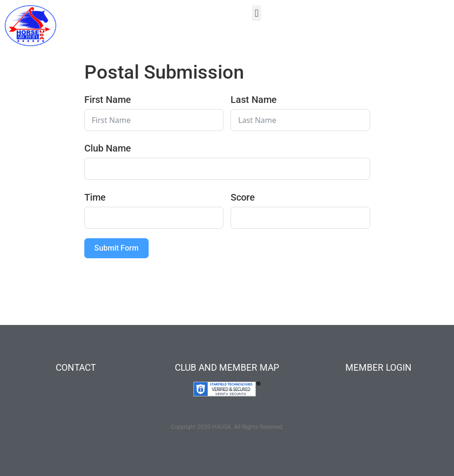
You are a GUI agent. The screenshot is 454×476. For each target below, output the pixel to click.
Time (95, 197)
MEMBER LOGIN (378, 368)
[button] (257, 13)
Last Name (254, 100)
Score (243, 197)
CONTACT (76, 368)
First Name (108, 100)
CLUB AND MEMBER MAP (227, 368)
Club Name (108, 148)
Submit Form (116, 248)
